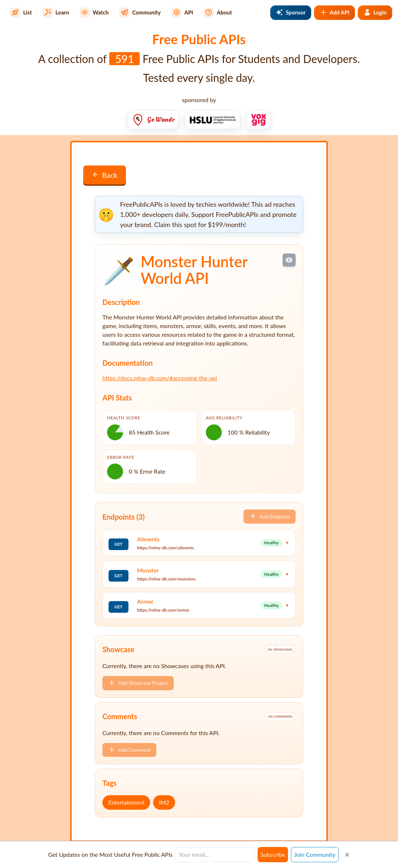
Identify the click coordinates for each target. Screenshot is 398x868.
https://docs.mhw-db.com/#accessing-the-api (160, 378)
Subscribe (273, 854)
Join (315, 854)
